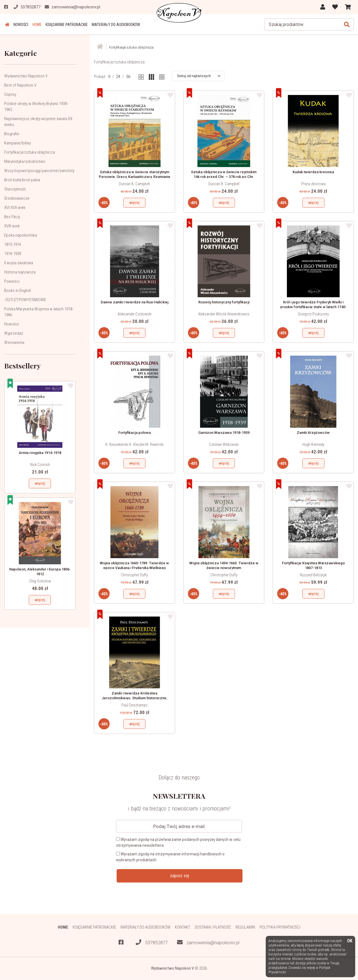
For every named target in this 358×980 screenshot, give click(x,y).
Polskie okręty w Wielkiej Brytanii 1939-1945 (36, 107)
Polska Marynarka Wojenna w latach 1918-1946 (39, 312)
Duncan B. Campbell (134, 184)
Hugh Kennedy (313, 444)
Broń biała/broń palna (22, 180)
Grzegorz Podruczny (313, 314)
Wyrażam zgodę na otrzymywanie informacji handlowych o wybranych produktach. (170, 857)
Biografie (12, 134)
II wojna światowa (19, 263)
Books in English (18, 291)
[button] (199, 76)
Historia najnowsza (20, 272)
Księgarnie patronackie (64, 25)
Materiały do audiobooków (113, 25)
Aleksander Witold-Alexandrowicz (224, 314)
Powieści (12, 281)
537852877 (152, 943)
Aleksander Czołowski (135, 314)
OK (350, 941)
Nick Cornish (40, 465)
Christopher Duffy (134, 575)
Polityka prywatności (281, 927)
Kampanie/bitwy (17, 143)
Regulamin (246, 927)
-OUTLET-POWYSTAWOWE (25, 300)
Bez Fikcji (12, 217)
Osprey (10, 94)
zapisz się (180, 876)
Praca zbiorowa (313, 184)
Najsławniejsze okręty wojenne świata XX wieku (38, 122)
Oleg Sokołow (40, 581)
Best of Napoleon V (20, 85)
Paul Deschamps (135, 705)
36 (128, 77)
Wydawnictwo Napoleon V (26, 76)
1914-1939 (13, 254)
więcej (40, 483)
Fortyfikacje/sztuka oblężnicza (30, 152)
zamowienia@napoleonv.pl (208, 943)
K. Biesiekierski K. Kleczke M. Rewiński (135, 444)
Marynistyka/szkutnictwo (25, 161)
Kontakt (183, 927)
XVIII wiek (12, 226)
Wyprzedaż (14, 333)
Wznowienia (14, 342)
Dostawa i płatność (213, 927)
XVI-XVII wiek (15, 208)
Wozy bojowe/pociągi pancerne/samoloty (39, 171)
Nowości (19, 25)
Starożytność (15, 189)
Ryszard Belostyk (313, 575)
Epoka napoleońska (21, 235)
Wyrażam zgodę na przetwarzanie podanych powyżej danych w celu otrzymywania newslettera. (178, 842)
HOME (35, 25)
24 (118, 77)
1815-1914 (13, 244)
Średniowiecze (17, 198)
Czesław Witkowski (224, 444)
